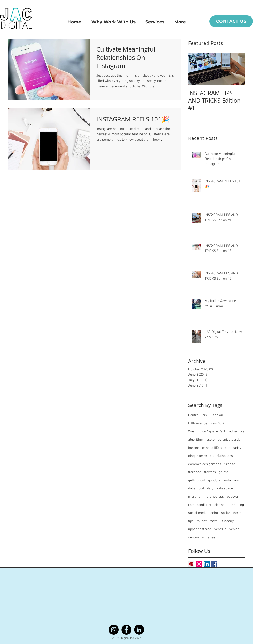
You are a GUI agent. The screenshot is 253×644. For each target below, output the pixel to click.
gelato (224, 472)
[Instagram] (114, 630)
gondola (214, 480)
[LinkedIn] (139, 630)
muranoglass (214, 497)
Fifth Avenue (198, 424)
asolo (210, 440)
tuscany (228, 521)
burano (194, 448)
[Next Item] (237, 69)
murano (194, 497)
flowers (210, 472)
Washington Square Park (207, 432)
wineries (209, 537)
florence (195, 472)
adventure (237, 432)
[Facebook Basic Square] (214, 564)
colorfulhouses (221, 456)
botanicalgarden (230, 440)
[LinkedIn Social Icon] (207, 564)
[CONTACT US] (231, 21)
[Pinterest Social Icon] (191, 564)
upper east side (200, 529)
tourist (202, 521)
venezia (220, 529)
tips (191, 521)
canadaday (233, 448)
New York (218, 424)
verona (194, 537)
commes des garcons (205, 464)
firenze (230, 464)
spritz (225, 513)
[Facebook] (126, 630)
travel (214, 521)
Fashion (217, 415)
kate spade (225, 488)
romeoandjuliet (200, 505)
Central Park (198, 415)
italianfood (196, 488)
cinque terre (197, 456)
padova (232, 497)
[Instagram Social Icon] (199, 564)
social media (198, 513)
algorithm (196, 440)
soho (214, 513)
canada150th (212, 448)
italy (210, 488)
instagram (231, 480)
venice (234, 529)
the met (239, 513)
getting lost (197, 480)
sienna (219, 505)
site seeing (236, 505)
